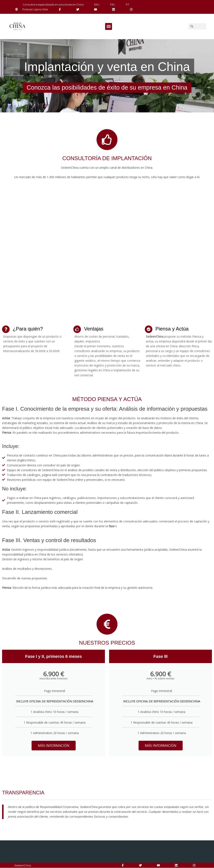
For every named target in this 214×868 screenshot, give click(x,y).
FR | (113, 5)
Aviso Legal (103, 866)
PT (127, 5)
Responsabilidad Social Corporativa (64, 866)
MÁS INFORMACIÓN (54, 746)
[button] (109, 26)
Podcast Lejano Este (35, 9)
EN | (97, 5)
